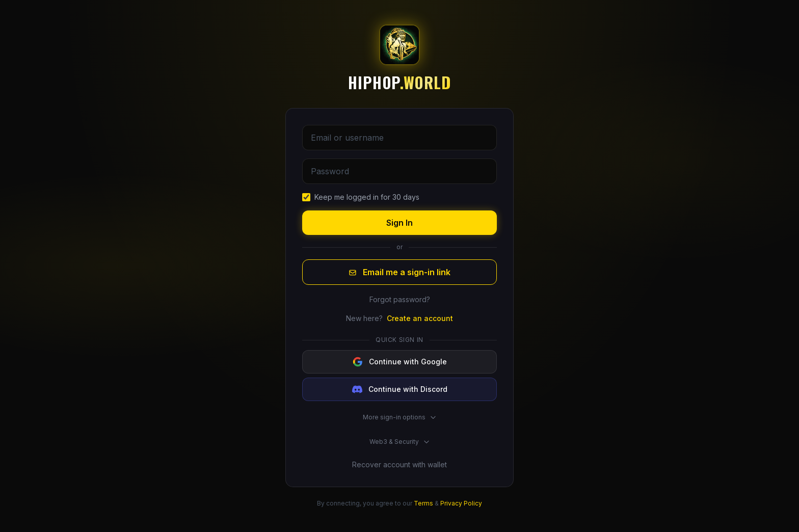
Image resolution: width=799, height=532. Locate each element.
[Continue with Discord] (400, 389)
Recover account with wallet (400, 464)
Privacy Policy (461, 503)
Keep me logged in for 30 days (367, 197)
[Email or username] (400, 138)
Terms (423, 503)
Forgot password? (400, 299)
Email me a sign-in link (400, 272)
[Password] (400, 171)
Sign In (400, 223)
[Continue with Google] (400, 362)
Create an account (420, 318)
